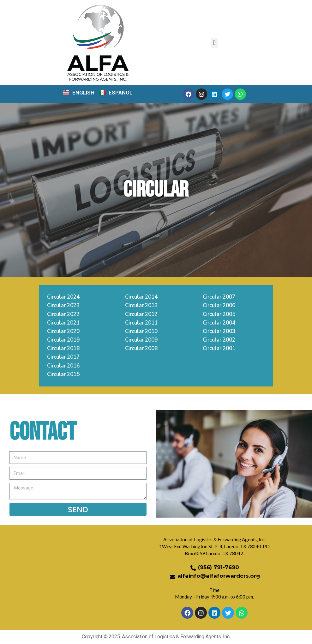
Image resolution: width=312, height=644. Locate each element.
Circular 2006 (219, 306)
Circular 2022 (63, 315)
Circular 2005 (219, 315)
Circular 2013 (141, 306)
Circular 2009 (141, 340)
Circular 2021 (63, 323)
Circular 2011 (141, 323)
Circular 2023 (63, 306)
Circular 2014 (141, 298)
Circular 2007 (219, 298)
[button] (214, 43)
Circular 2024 (63, 298)
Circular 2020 (63, 332)
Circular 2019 (63, 340)
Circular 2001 (219, 349)
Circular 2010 (141, 332)
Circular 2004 (219, 323)
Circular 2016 (63, 366)
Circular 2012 (141, 315)
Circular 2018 (63, 349)
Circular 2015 (63, 375)
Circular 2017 (63, 358)
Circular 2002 (219, 340)
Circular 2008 (141, 349)
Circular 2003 (219, 332)
